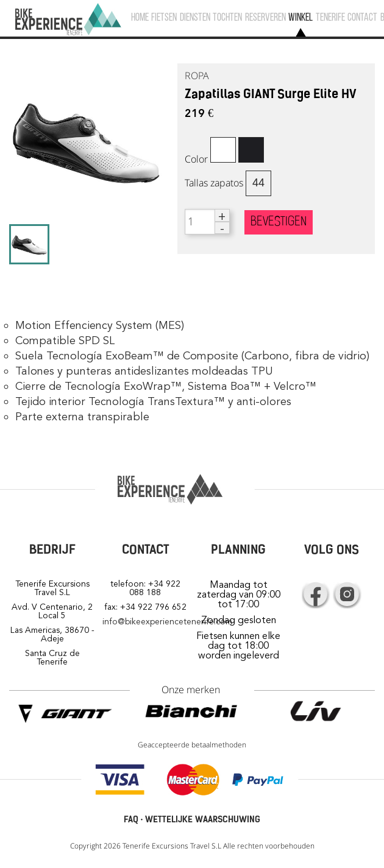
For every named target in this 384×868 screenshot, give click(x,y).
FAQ (131, 820)
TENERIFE (330, 18)
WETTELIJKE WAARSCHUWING (203, 820)
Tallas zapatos (214, 183)
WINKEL (300, 18)
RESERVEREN (265, 18)
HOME (140, 18)
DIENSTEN (195, 18)
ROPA (197, 76)
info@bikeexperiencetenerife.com (167, 622)
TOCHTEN (227, 18)
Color (196, 159)
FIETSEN (164, 18)
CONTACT (362, 18)
